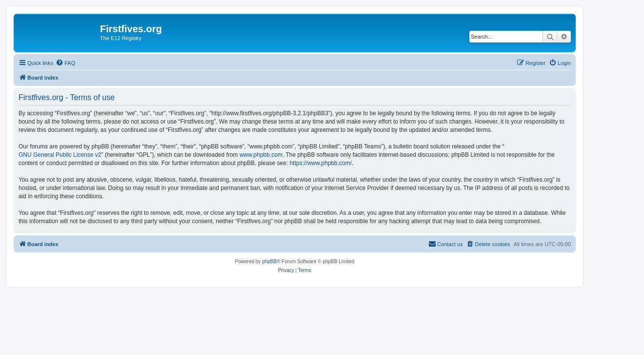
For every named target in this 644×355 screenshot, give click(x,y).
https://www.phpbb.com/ (321, 163)
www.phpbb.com (261, 155)
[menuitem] (65, 63)
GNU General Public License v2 (60, 155)
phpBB (269, 261)
